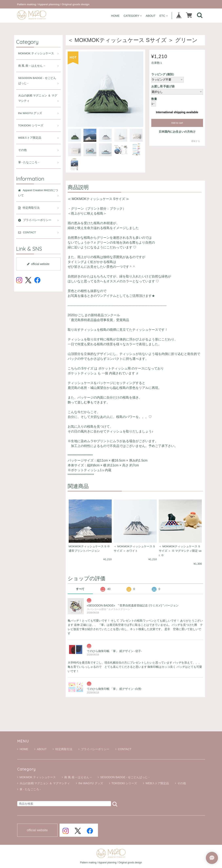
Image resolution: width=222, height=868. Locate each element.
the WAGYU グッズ (30, 113)
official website (38, 264)
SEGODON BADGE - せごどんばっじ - (37, 81)
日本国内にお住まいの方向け (177, 132)
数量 (154, 99)
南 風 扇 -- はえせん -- (32, 66)
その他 (22, 150)
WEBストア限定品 (30, 138)
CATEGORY (133, 16)
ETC (164, 16)
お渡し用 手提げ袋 (163, 86)
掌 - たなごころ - (29, 162)
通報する (196, 141)
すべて (80, 589)
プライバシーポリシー (94, 749)
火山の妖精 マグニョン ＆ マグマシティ (38, 98)
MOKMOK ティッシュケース (36, 53)
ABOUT (150, 16)
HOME (115, 16)
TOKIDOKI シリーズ (31, 125)
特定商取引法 (63, 749)
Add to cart (177, 123)
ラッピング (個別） (163, 74)
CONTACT (123, 749)
